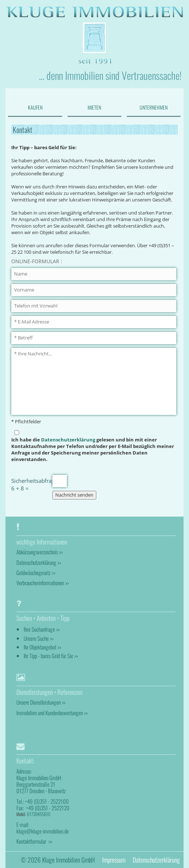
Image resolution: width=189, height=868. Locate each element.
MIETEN (94, 107)
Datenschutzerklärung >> (39, 562)
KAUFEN (35, 107)
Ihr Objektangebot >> (42, 647)
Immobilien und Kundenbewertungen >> (52, 713)
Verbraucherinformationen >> (43, 583)
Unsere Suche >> (39, 638)
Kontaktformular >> (34, 841)
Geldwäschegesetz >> (36, 572)
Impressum (114, 860)
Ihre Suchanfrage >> (42, 629)
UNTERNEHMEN (154, 107)
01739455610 (39, 814)
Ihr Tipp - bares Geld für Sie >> (51, 656)
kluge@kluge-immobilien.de (43, 831)
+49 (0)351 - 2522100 (47, 801)
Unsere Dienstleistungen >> (41, 702)
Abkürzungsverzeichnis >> (39, 552)
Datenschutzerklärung (68, 440)
